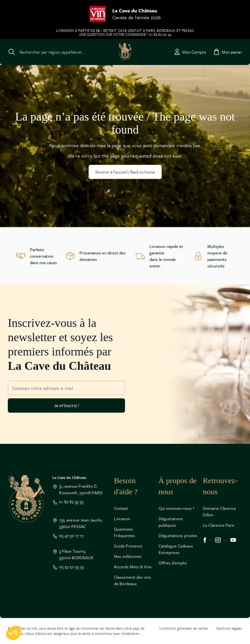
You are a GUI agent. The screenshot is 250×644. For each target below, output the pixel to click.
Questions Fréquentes (125, 532)
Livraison (122, 519)
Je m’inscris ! (67, 405)
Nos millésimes (128, 556)
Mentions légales (229, 628)
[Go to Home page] (125, 52)
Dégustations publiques (171, 522)
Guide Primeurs (128, 546)
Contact (121, 508)
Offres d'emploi (173, 563)
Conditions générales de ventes (184, 628)
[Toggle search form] (46, 52)
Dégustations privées (178, 535)
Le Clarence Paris (219, 525)
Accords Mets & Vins (133, 567)
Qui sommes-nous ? (176, 508)
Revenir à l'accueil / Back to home (125, 172)
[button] (14, 633)
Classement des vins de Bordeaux (132, 580)
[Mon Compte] (190, 52)
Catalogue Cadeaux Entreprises (176, 549)
